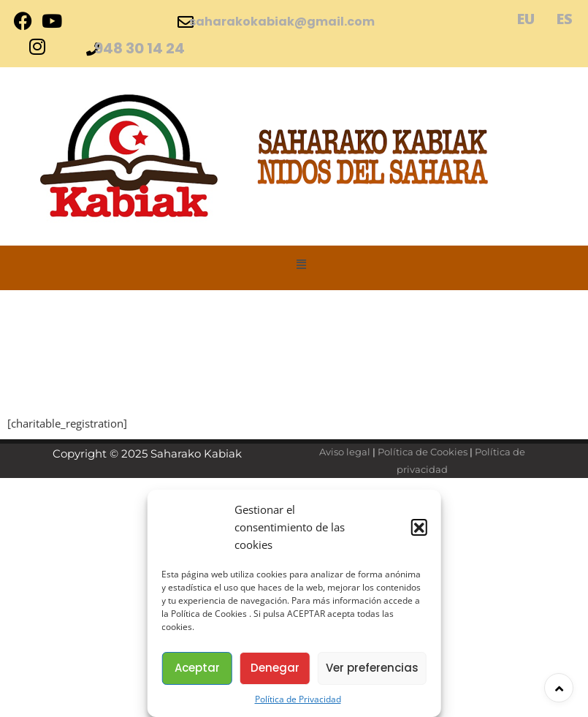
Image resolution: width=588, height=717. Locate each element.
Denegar (275, 668)
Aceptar (197, 668)
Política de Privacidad (298, 699)
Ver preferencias (372, 668)
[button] (419, 527)
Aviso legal (345, 452)
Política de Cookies (423, 452)
